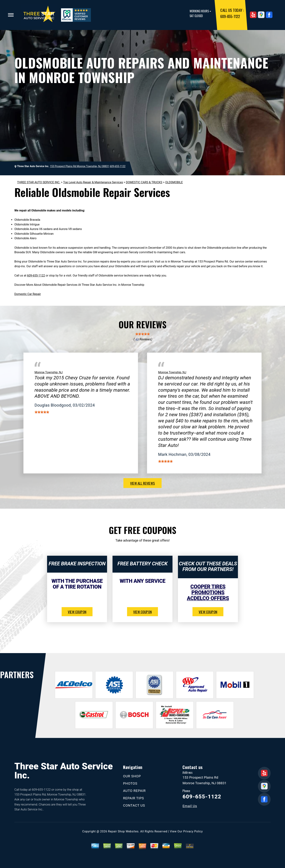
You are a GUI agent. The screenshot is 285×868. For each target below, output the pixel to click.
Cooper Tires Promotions (208, 590)
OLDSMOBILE (174, 182)
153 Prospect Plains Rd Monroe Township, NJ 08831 (79, 166)
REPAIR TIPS (134, 798)
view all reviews (142, 483)
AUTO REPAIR (134, 791)
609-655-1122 (230, 16)
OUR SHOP (132, 776)
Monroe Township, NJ (49, 372)
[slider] (142, 334)
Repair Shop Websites (123, 831)
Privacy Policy (193, 831)
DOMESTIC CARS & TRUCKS (144, 182)
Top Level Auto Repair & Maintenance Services (93, 182)
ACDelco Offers (208, 598)
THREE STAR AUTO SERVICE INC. (39, 182)
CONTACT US (134, 805)
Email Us (190, 806)
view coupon (77, 612)
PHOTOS (130, 783)
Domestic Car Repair (28, 294)
